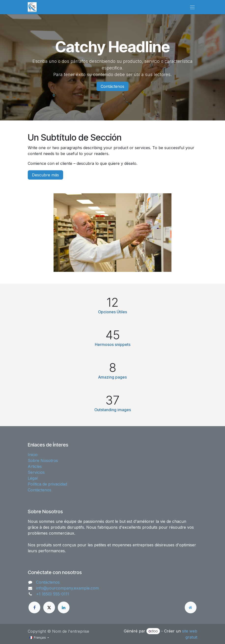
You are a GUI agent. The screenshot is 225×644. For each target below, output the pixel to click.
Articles (35, 466)
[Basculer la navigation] (192, 7)
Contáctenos (112, 86)
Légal (33, 478)
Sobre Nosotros (43, 460)
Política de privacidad (47, 484)
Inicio (33, 455)
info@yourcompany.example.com (67, 588)
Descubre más (45, 175)
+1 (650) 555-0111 (53, 594)
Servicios (36, 472)
